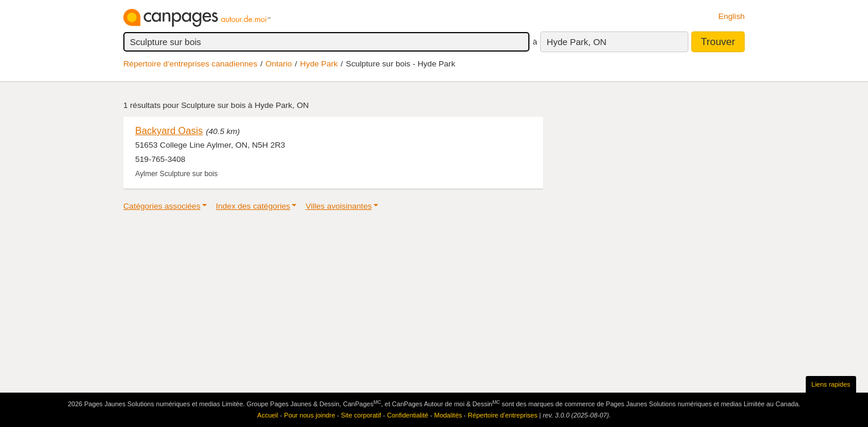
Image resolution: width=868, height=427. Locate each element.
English (731, 16)
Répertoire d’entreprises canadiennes (190, 64)
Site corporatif (361, 415)
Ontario (279, 64)
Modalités (448, 415)
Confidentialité (408, 415)
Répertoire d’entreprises (502, 415)
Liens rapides (831, 384)
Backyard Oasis (169, 130)
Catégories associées (162, 206)
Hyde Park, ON (577, 42)
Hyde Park (319, 64)
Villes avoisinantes (339, 206)
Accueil (268, 415)
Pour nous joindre (309, 415)
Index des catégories (253, 206)
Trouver (718, 42)
